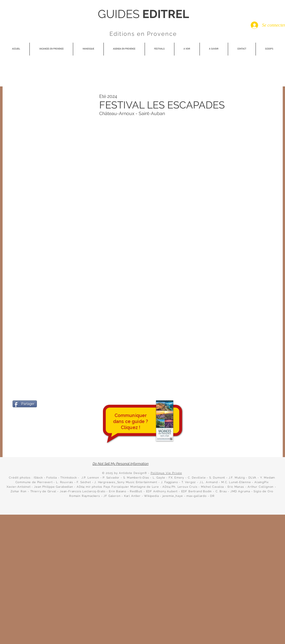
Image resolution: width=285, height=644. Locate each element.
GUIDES (120, 14)
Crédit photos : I (22, 478)
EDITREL (166, 14)
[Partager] (25, 404)
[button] (160, 49)
